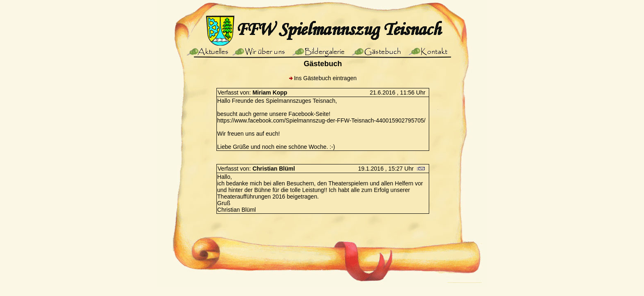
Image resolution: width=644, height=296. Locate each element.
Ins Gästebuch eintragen (325, 78)
